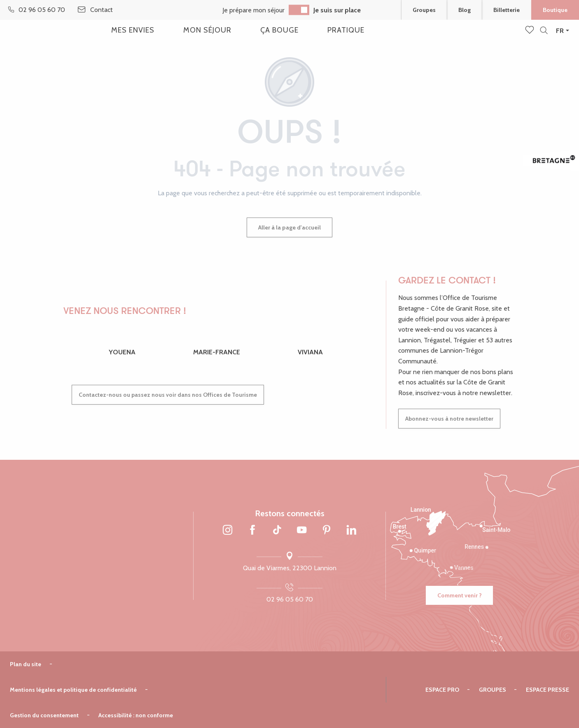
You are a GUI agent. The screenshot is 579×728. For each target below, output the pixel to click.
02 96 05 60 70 (290, 599)
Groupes (493, 690)
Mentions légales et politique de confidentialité (73, 690)
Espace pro (442, 690)
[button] (544, 31)
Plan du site (26, 664)
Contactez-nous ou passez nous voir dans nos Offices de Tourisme (168, 395)
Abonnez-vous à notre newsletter (449, 419)
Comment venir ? (460, 595)
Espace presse (547, 690)
